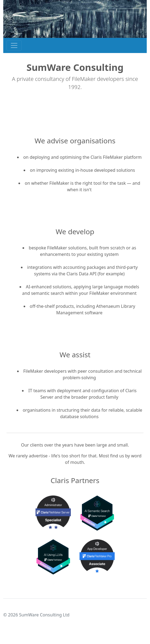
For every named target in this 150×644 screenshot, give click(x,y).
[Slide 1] (70, 574)
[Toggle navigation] (14, 45)
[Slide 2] (80, 574)
